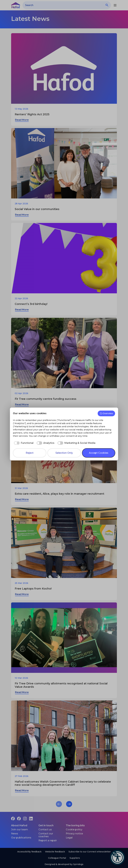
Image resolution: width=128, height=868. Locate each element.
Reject (30, 453)
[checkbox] (23, 443)
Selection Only (64, 453)
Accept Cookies (99, 453)
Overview (106, 413)
